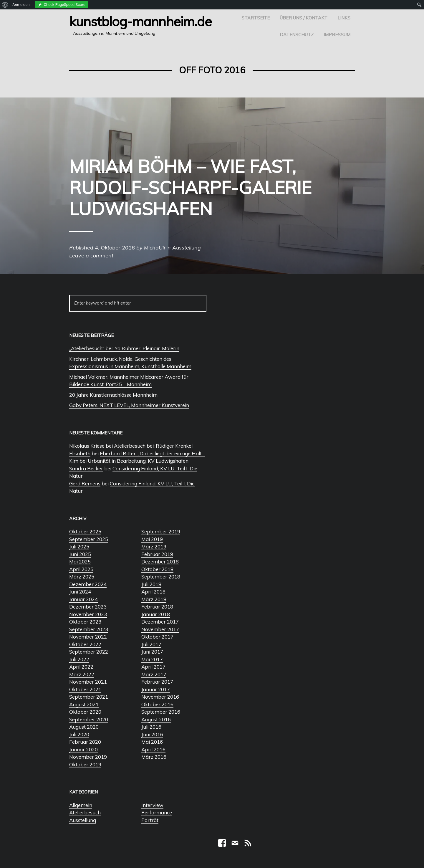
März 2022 (82, 674)
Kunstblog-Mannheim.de (140, 21)
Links (344, 18)
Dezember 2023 (88, 607)
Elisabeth (80, 453)
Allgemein (81, 805)
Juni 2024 (80, 592)
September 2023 (89, 629)
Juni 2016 (152, 734)
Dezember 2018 (160, 562)
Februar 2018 (157, 607)
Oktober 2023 (85, 622)
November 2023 (88, 614)
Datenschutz (297, 35)
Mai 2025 (80, 562)
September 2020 (89, 719)
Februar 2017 (157, 682)
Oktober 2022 (85, 644)
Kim (74, 461)
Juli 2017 (151, 644)
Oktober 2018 (157, 569)
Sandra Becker (86, 468)
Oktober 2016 (157, 704)
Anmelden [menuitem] (21, 5)
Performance (157, 812)
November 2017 (160, 629)
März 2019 (154, 547)
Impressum (337, 35)
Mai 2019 (152, 539)
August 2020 (84, 727)
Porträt (150, 820)
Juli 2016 (151, 727)
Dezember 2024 (88, 584)
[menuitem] (5, 5)
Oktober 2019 (85, 764)
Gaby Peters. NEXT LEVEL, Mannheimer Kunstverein (129, 405)
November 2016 (160, 697)
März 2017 (154, 674)
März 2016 (154, 757)
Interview (152, 805)
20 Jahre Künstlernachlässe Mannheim (113, 395)
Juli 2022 (79, 659)
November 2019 (88, 757)
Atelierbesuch (85, 812)
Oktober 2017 (157, 637)
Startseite (256, 18)
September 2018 (161, 577)
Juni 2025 (80, 554)
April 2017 (153, 667)
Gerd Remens (85, 483)
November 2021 (88, 682)
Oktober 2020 (85, 712)
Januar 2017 (156, 689)
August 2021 (84, 704)
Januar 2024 (83, 599)
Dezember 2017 (160, 622)
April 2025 (81, 569)
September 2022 (89, 652)
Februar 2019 (157, 554)
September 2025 (89, 539)
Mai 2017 (152, 659)
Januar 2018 (156, 614)
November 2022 (88, 637)
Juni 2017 (152, 652)
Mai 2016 (152, 742)
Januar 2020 (83, 749)
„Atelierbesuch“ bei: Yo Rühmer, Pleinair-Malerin (124, 348)
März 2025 (82, 577)
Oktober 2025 (85, 531)
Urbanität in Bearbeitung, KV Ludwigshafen (138, 461)
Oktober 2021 (85, 689)
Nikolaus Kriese (87, 446)
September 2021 (89, 697)
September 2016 (161, 712)
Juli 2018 (151, 584)
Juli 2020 (79, 734)
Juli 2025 (79, 547)
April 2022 (81, 667)
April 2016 (153, 749)
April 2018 (153, 592)
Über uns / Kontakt (304, 18)
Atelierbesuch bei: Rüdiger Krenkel (153, 446)
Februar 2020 (85, 742)
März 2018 (154, 599)
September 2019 (161, 531)
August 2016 (156, 719)
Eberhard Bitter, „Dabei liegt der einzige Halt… (152, 453)
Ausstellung (83, 820)
